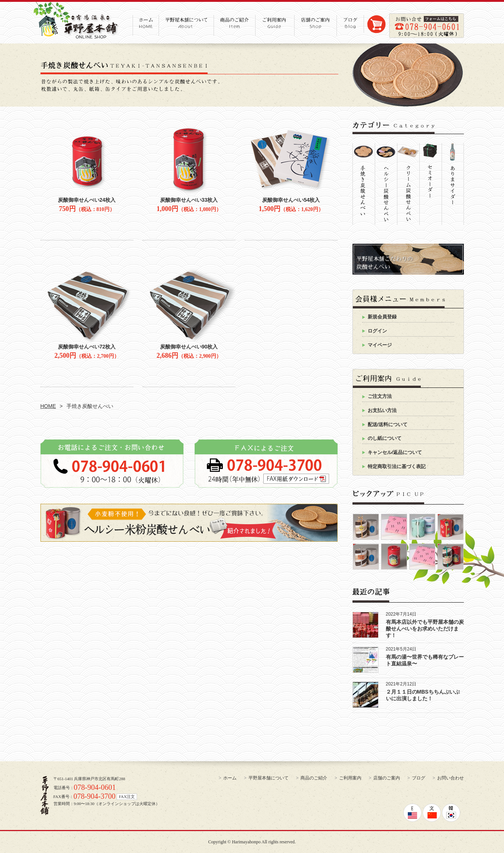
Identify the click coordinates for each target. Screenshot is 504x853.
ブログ (419, 778)
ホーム (230, 778)
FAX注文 (127, 797)
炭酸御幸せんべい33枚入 (189, 200)
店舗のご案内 (387, 778)
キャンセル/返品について (395, 452)
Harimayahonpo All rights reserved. (264, 842)
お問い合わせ (451, 778)
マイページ (380, 345)
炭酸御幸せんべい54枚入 (291, 200)
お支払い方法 (382, 410)
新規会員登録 (382, 317)
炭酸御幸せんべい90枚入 (189, 347)
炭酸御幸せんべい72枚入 (87, 347)
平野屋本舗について (269, 778)
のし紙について (385, 438)
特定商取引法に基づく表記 (397, 466)
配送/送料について (388, 424)
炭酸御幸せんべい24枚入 (87, 200)
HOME (48, 406)
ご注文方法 (380, 396)
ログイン (377, 331)
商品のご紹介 (314, 778)
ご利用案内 (350, 778)
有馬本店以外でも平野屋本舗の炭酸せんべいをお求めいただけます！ (425, 629)
